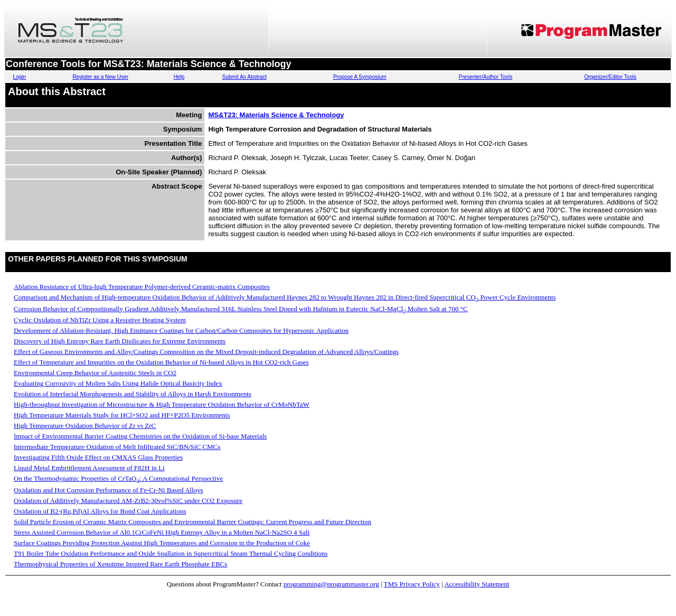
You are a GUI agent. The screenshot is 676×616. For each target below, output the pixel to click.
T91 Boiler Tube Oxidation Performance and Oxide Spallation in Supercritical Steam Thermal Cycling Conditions (171, 553)
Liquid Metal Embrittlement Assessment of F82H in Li (89, 468)
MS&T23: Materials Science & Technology (276, 115)
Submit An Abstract (245, 77)
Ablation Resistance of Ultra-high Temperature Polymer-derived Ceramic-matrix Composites (142, 287)
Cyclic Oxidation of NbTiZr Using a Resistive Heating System (100, 320)
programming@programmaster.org (331, 584)
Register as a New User (100, 77)
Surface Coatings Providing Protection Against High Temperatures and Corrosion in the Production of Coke (162, 543)
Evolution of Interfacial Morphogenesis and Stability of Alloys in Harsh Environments (133, 394)
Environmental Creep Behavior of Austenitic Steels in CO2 (95, 373)
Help (179, 77)
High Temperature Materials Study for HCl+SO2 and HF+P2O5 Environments (122, 415)
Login (20, 77)
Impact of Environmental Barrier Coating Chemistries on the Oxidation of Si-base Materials (140, 436)
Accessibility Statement (477, 584)
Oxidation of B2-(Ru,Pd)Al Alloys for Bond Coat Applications (100, 511)
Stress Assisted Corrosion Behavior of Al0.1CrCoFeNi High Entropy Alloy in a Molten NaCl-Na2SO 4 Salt (162, 532)
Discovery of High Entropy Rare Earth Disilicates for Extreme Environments (120, 341)
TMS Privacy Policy (412, 584)
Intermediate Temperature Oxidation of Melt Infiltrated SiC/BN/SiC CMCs (117, 447)
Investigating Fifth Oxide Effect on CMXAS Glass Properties (98, 457)
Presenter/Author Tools (486, 77)
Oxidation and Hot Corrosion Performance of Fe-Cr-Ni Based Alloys (109, 490)
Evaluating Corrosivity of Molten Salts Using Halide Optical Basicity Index (118, 383)
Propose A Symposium (360, 77)
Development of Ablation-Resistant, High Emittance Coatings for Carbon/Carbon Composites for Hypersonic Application (181, 330)
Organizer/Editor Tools (610, 77)
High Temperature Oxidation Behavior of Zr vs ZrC (85, 426)
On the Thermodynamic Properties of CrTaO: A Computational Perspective (118, 478)
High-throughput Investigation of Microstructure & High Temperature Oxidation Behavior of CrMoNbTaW (162, 404)
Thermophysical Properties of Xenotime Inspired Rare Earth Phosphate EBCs (120, 564)
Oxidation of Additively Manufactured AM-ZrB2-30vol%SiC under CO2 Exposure (128, 501)
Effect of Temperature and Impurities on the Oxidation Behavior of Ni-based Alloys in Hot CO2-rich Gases (161, 362)
